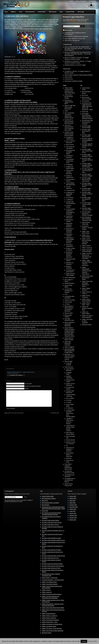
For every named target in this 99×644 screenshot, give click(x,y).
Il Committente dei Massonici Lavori (70, 161)
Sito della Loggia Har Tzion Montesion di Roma (87, 171)
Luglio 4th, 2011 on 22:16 (13, 373)
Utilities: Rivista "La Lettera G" (50, 616)
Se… (67, 446)
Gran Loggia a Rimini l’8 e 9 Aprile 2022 (75, 39)
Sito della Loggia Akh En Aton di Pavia (86, 131)
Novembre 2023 (74, 507)
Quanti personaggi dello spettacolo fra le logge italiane (69, 351)
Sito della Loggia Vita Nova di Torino (51, 568)
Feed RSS (74, 21)
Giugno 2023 (73, 513)
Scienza (37, 29)
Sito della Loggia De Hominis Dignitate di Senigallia (87, 140)
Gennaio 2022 (73, 518)
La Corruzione (70, 198)
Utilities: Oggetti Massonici (49, 614)
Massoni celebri (69, 313)
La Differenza (70, 200)
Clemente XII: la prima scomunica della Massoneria (69, 122)
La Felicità (69, 400)
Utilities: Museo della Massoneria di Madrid (87, 278)
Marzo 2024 (72, 503)
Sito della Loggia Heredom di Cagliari (51, 550)
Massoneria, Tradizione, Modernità (69, 225)
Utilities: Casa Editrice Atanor (49, 582)
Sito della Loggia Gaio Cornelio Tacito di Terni (87, 151)
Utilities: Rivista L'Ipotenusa (49, 618)
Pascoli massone (71, 440)
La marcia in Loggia (80, 65)
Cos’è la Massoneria (70, 278)
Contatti (71, 1)
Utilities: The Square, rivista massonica (52, 629)
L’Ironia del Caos (70, 190)
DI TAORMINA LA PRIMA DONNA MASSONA (76, 37)
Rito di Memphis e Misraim (49, 498)
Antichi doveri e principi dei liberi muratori (69, 97)
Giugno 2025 (73, 496)
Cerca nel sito (92, 1)
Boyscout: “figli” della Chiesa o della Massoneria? (70, 107)
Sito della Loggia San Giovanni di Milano (86, 199)
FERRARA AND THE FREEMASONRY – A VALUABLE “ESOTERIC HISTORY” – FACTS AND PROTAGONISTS (78, 49)
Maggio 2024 (73, 498)
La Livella (69, 402)
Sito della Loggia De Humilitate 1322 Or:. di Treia (87, 146)
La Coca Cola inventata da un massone (69, 291)
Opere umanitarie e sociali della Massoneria (70, 324)
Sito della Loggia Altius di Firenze (50, 525)
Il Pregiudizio (69, 165)
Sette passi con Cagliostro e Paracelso (70, 449)
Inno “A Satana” (70, 398)
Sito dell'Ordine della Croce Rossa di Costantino (87, 122)
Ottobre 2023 (73, 509)
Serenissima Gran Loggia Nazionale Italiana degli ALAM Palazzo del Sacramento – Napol (87, 106)
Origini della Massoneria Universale (68, 343)
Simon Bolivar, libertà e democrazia (70, 455)
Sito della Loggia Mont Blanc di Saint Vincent (87, 185)
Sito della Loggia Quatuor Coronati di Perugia (87, 194)
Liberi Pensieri (68, 302)
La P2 (66, 294)
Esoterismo (27, 29)
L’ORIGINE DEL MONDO (17, 16)
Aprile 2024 (72, 501)
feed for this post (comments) (14, 416)
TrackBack (55, 416)
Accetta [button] (84, 641)
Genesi (32, 29)
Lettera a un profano (81, 1)
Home (6, 12)
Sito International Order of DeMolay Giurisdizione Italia (87, 219)
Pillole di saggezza (69, 347)
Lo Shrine (67, 304)
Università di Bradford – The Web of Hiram (87, 228)
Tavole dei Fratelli (70, 12)
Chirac (66, 111)
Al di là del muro (69, 79)
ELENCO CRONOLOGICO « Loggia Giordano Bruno (21, 372)
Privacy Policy (92, 641)
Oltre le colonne (52, 12)
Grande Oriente (42, 12)
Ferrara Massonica (30, 12)
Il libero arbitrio (68, 77)
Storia (61, 12)
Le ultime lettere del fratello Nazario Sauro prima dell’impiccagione (71, 413)
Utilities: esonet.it (86, 246)
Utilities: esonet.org (87, 248)
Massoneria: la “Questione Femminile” (70, 230)
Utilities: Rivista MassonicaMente (50, 620)
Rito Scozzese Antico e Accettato (50, 503)
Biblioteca (13, 12)
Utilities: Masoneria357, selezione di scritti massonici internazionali (87, 271)
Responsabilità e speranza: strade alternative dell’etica (79, 75)
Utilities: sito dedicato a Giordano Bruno (87, 308)
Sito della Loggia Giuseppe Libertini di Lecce (87, 160)
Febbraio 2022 (73, 515)
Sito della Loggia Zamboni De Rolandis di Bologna (87, 214)
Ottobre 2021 (73, 520)
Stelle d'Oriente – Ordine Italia (50, 578)
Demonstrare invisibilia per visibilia (73, 81)
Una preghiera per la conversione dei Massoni (70, 480)
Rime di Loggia (68, 361)
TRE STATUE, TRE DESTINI (72, 41)
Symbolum (69, 458)
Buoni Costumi (70, 145)
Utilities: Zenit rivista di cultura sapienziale (53, 631)
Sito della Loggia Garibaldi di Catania (51, 538)
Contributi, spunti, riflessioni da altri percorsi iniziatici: (69, 134)
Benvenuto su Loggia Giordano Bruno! (69, 102)
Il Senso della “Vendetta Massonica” (70, 172)
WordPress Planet (87, 325)
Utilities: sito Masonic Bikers (49, 626)
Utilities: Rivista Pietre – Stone (50, 622)
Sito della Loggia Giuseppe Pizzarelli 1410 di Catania (87, 165)
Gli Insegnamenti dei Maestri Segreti (70, 152)
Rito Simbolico (86, 101)
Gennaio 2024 (73, 505)
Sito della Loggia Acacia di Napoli (50, 520)
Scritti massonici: (69, 367)
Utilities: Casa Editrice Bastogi (50, 584)
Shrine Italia (85, 112)
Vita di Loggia (81, 12)
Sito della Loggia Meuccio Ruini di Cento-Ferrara (86, 180)
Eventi (20, 12)
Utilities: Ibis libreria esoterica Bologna (52, 594)
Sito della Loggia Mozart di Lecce (50, 558)
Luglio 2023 (72, 511)
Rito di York (85, 95)
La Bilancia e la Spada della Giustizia (70, 194)
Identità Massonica (69, 283)
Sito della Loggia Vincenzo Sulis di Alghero (86, 205)
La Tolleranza (70, 408)
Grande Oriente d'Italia (48, 496)
